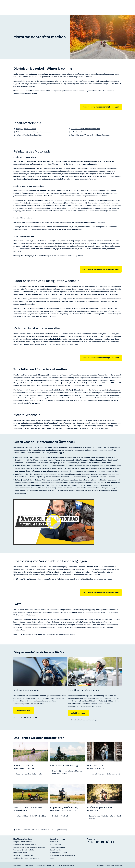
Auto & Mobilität (24, 830)
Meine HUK (54, 842)
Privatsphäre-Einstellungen (46, 865)
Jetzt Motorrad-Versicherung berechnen (101, 107)
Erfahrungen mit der (62, 855)
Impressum (17, 865)
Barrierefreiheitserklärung (66, 865)
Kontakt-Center (56, 844)
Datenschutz (29, 865)
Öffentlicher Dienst (20, 853)
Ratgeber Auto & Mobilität (23, 842)
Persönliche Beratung (58, 847)
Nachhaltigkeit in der (26, 858)
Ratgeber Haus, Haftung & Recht (25, 844)
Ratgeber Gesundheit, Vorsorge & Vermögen (29, 847)
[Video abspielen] (54, 522)
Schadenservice (56, 850)
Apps (52, 858)
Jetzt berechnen (24, 710)
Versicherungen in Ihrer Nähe (24, 850)
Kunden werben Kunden (59, 853)
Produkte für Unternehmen (23, 855)
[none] (40, 671)
